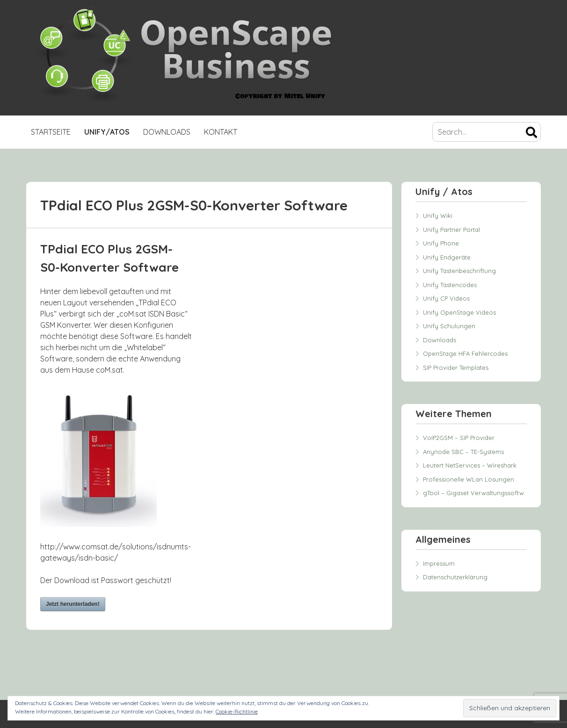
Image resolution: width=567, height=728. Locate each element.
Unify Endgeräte (447, 257)
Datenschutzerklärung (455, 577)
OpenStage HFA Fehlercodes (465, 353)
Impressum (439, 563)
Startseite (51, 132)
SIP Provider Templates (456, 368)
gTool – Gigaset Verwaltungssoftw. (474, 493)
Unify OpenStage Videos (459, 312)
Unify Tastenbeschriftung (459, 271)
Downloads (167, 132)
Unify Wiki (438, 216)
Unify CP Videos (446, 298)
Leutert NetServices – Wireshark (470, 465)
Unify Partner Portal (451, 230)
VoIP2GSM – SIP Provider (459, 438)
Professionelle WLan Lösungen (469, 479)
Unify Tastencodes (450, 285)
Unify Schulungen (449, 326)
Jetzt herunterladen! (73, 604)
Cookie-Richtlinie (237, 711)
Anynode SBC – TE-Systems (463, 452)
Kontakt (221, 132)
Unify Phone (441, 243)
